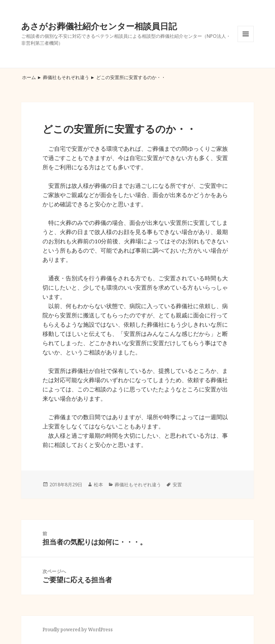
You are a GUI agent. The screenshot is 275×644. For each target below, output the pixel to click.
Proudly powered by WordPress (78, 630)
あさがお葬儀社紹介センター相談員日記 (99, 26)
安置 (177, 485)
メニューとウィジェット (246, 42)
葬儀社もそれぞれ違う (66, 77)
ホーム (29, 77)
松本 (98, 485)
